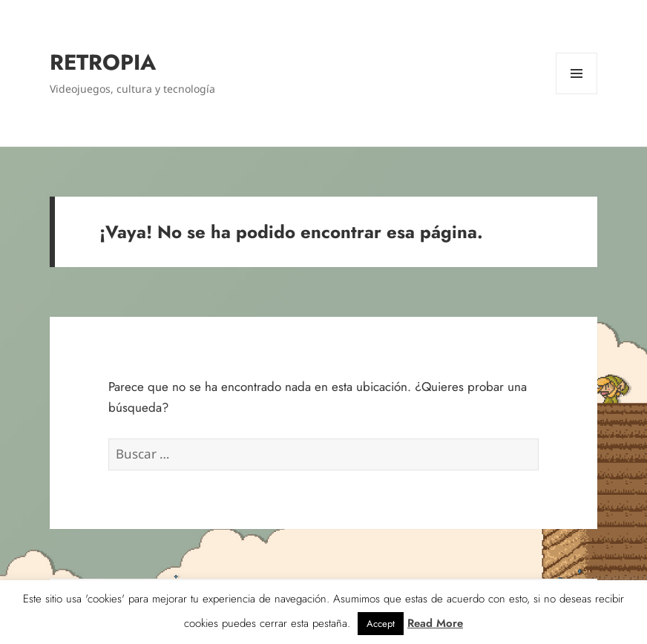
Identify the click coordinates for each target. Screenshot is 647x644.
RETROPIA (103, 62)
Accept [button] (381, 624)
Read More (435, 623)
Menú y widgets (577, 94)
